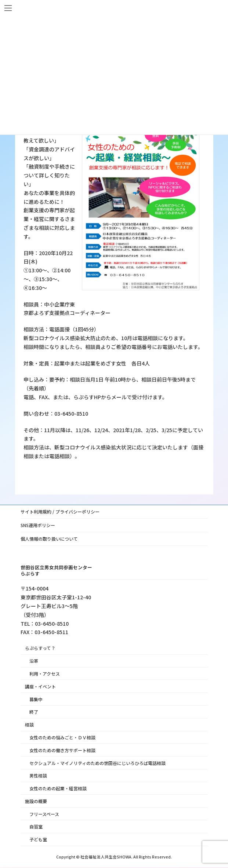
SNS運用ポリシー (38, 525)
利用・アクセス (45, 674)
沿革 (34, 661)
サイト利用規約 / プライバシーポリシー (60, 512)
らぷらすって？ (40, 648)
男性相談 (38, 776)
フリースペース (44, 814)
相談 (29, 725)
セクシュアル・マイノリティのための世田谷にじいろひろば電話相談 (97, 763)
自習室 (36, 827)
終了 (34, 712)
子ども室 (38, 840)
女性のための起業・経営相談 (58, 789)
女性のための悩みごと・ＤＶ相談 (62, 737)
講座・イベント (40, 686)
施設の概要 (36, 801)
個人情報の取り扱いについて (49, 539)
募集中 (36, 699)
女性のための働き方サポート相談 (62, 750)
